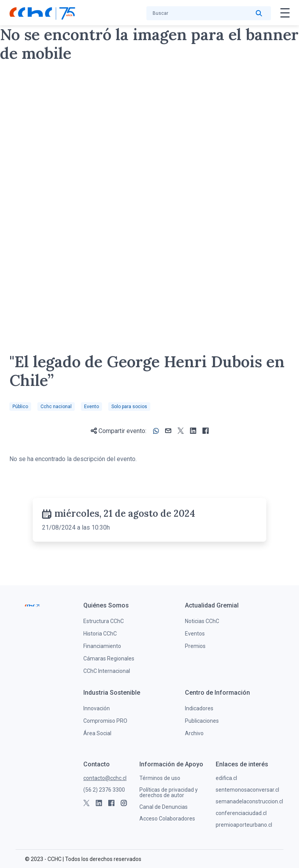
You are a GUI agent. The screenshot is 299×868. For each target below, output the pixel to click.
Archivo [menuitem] (194, 733)
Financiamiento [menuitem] (102, 646)
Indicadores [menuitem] (199, 708)
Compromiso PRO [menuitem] (105, 721)
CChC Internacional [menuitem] (107, 671)
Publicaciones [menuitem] (202, 721)
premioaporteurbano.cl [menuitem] (244, 825)
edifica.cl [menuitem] (226, 778)
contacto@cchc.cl (105, 778)
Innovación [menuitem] (97, 708)
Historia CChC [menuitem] (100, 634)
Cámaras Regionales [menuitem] (109, 658)
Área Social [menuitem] (97, 733)
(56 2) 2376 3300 (104, 790)
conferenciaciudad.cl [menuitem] (241, 813)
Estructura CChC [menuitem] (104, 621)
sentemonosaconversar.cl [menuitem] (247, 790)
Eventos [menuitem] (195, 634)
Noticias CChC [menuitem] (202, 621)
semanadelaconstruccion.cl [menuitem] (249, 801)
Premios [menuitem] (195, 646)
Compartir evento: (119, 431)
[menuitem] (106, 605)
